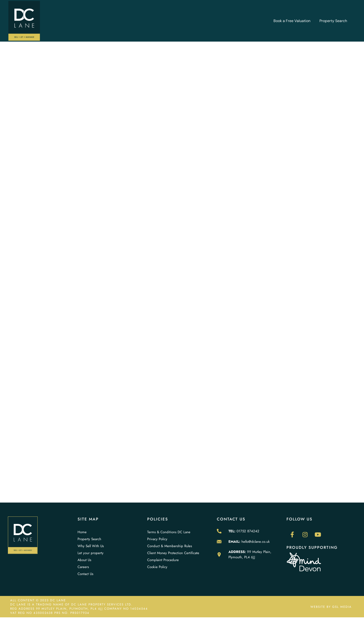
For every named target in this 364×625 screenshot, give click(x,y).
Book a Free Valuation (292, 21)
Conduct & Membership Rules (170, 546)
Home (82, 532)
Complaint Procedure (163, 560)
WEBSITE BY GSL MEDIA (331, 607)
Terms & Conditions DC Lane (169, 532)
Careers (83, 567)
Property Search (333, 21)
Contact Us (85, 574)
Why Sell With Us (91, 546)
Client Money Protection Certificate (173, 553)
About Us (84, 560)
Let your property (91, 553)
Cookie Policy (157, 567)
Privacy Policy (157, 539)
